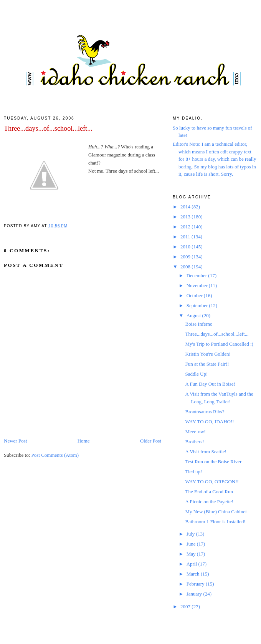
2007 (186, 607)
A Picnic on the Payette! (209, 502)
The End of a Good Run (209, 492)
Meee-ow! (195, 432)
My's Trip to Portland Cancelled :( (219, 344)
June (192, 544)
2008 (186, 267)
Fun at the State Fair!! (207, 364)
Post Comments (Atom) (55, 455)
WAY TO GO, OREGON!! (212, 482)
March (194, 574)
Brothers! (194, 442)
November (198, 285)
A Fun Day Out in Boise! (210, 384)
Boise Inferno (199, 324)
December (197, 275)
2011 (186, 237)
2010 (186, 247)
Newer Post (15, 441)
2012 (186, 227)
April (192, 564)
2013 (186, 217)
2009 (186, 257)
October (195, 295)
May (192, 554)
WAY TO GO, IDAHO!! (209, 422)
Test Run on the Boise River (213, 462)
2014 (186, 207)
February (196, 584)
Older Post (151, 441)
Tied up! (193, 472)
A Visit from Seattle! (206, 452)
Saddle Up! (196, 374)
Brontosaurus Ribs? (205, 412)
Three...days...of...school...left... (48, 128)
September (198, 305)
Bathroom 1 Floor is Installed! (215, 522)
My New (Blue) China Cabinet (216, 512)
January (195, 594)
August (194, 315)
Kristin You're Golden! (208, 354)
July (191, 534)
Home (84, 441)
